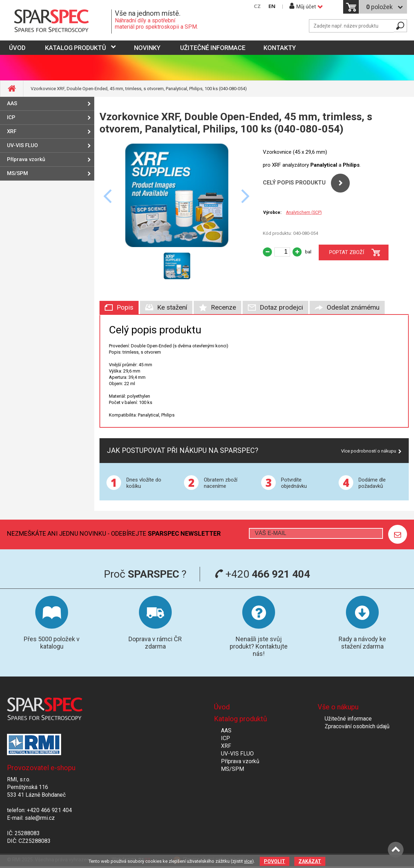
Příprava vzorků (26, 159)
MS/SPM (17, 173)
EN (272, 6)
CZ (257, 6)
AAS (12, 103)
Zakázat (310, 861)
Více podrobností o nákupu (369, 451)
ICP (11, 117)
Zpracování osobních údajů (357, 726)
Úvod (222, 707)
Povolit (275, 861)
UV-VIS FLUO (23, 145)
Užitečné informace (213, 48)
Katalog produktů (76, 48)
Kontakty (280, 48)
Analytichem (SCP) (304, 212)
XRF (12, 131)
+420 (262, 574)
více (248, 861)
